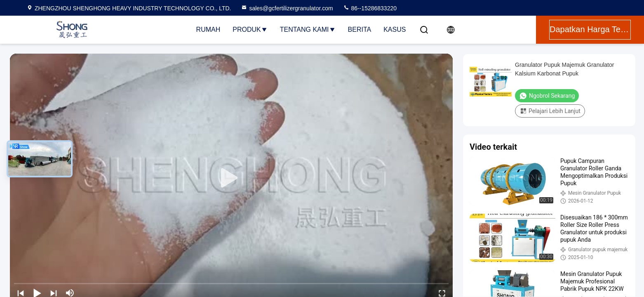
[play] (231, 178)
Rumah (208, 29)
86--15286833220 (370, 8)
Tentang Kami (308, 29)
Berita (360, 29)
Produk (250, 29)
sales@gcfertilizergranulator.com (287, 8)
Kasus (395, 29)
